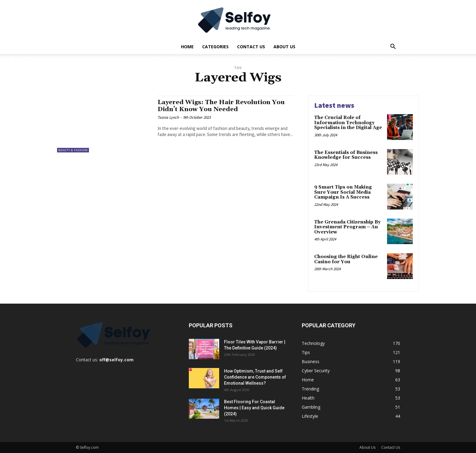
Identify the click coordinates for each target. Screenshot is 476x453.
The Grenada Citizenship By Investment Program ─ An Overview (347, 227)
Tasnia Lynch (168, 117)
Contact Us (251, 47)
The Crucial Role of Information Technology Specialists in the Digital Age (348, 123)
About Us (284, 47)
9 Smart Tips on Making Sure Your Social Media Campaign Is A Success (343, 192)
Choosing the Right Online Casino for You (346, 259)
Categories (215, 47)
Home (187, 47)
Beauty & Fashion (73, 150)
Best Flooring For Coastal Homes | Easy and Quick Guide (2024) (254, 408)
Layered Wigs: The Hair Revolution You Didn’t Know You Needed (223, 106)
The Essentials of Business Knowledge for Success (346, 155)
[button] (393, 47)
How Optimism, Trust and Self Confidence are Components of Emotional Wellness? (255, 377)
